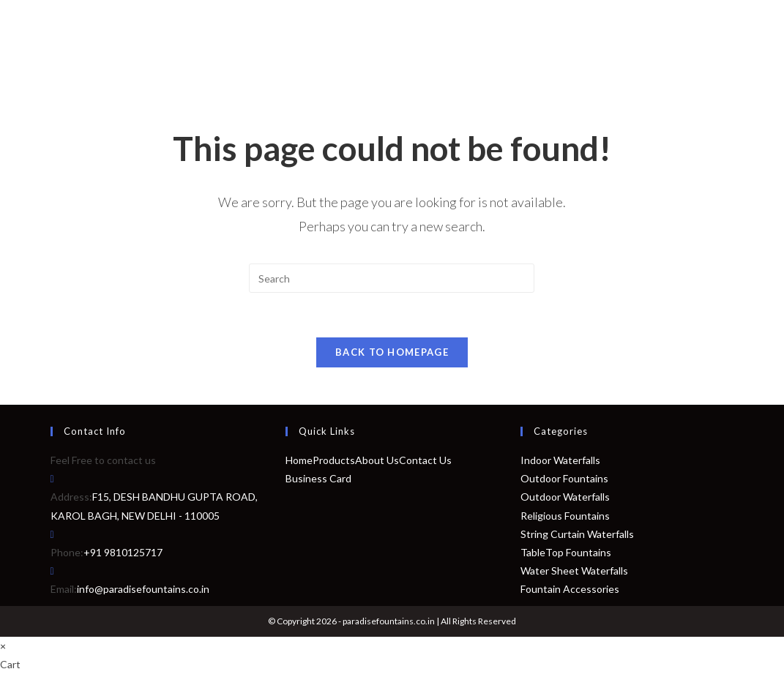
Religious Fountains (565, 516)
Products (334, 460)
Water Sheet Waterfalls (574, 571)
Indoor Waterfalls (560, 460)
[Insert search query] (392, 278)
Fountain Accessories (570, 589)
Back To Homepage (392, 352)
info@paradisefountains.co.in (143, 589)
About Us (377, 460)
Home (299, 460)
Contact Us (425, 460)
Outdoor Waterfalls (565, 497)
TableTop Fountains (566, 552)
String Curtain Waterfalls (577, 534)
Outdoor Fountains (564, 478)
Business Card (318, 478)
